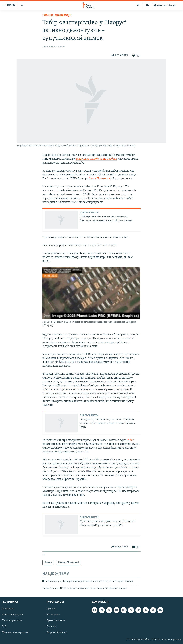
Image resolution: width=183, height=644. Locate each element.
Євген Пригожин (100, 179)
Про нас (51, 609)
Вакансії (51, 626)
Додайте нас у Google (165, 5)
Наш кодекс (53, 615)
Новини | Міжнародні (57, 15)
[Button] (120, 55)
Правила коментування (15, 632)
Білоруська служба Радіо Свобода (97, 159)
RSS (4, 626)
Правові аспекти (56, 621)
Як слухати (8, 609)
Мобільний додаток (13, 615)
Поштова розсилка (12, 621)
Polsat (130, 440)
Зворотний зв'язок (57, 632)
